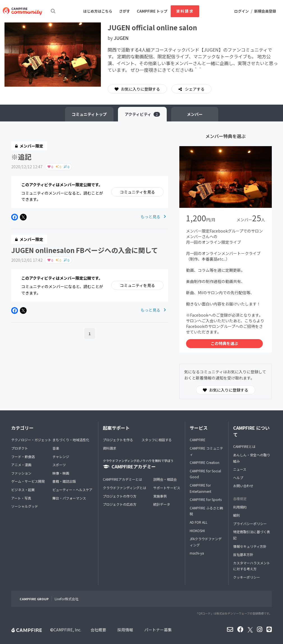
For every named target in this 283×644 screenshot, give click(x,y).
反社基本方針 (243, 554)
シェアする (194, 89)
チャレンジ (61, 456)
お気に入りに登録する (137, 89)
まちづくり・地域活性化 (71, 440)
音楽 (56, 448)
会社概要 (98, 630)
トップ (89, 114)
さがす (125, 11)
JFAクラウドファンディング (206, 542)
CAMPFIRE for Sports (206, 499)
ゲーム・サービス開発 (28, 481)
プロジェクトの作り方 (120, 496)
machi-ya (197, 553)
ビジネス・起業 (23, 490)
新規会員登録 (265, 11)
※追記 (21, 157)
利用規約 (240, 507)
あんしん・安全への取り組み (252, 458)
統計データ (162, 504)
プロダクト (20, 448)
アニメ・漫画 (21, 465)
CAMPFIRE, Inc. (67, 630)
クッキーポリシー (247, 577)
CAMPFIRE (198, 440)
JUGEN (121, 38)
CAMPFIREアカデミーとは (122, 479)
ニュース (240, 469)
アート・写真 (21, 498)
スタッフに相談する (157, 440)
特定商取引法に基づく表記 (252, 535)
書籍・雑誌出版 (64, 481)
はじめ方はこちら (98, 11)
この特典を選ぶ (224, 343)
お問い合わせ (243, 486)
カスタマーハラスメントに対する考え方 (252, 566)
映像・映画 (61, 473)
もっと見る (153, 217)
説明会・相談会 (165, 479)
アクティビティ (142, 114)
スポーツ (59, 465)
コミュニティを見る (137, 192)
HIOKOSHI (197, 531)
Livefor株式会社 (67, 599)
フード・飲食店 (23, 456)
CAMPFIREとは (244, 446)
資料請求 (185, 11)
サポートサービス (167, 488)
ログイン (242, 11)
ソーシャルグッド (25, 506)
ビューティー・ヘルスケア (72, 490)
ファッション (21, 473)
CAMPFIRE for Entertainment (200, 488)
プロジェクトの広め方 (120, 504)
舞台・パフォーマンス (69, 498)
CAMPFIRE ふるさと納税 (206, 511)
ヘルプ (238, 478)
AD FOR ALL (199, 522)
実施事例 (160, 496)
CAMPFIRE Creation (205, 462)
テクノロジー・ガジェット (31, 440)
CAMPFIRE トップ (152, 11)
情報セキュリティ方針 (250, 546)
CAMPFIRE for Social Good (205, 474)
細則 (236, 515)
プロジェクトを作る (118, 440)
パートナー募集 (158, 630)
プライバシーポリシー (250, 524)
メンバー (195, 114)
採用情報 (125, 630)
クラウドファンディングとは (125, 488)
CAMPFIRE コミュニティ (206, 451)
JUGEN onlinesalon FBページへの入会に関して (85, 250)
